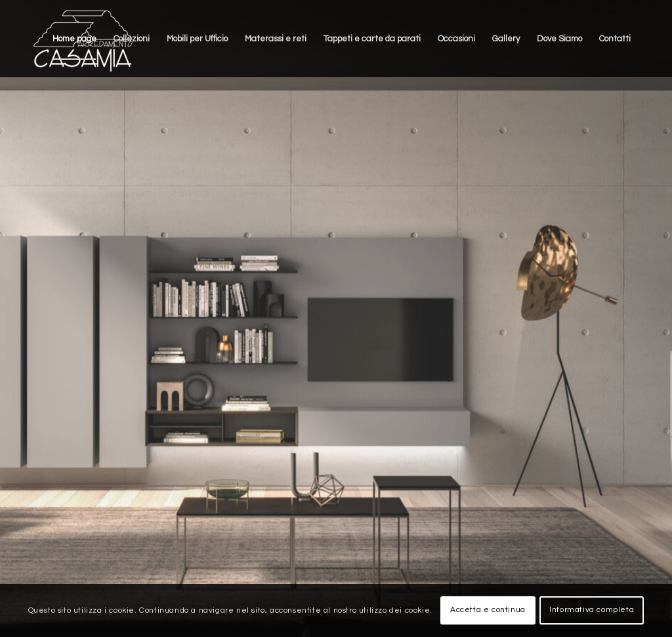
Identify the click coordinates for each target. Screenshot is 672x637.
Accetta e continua (488, 610)
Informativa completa (592, 610)
